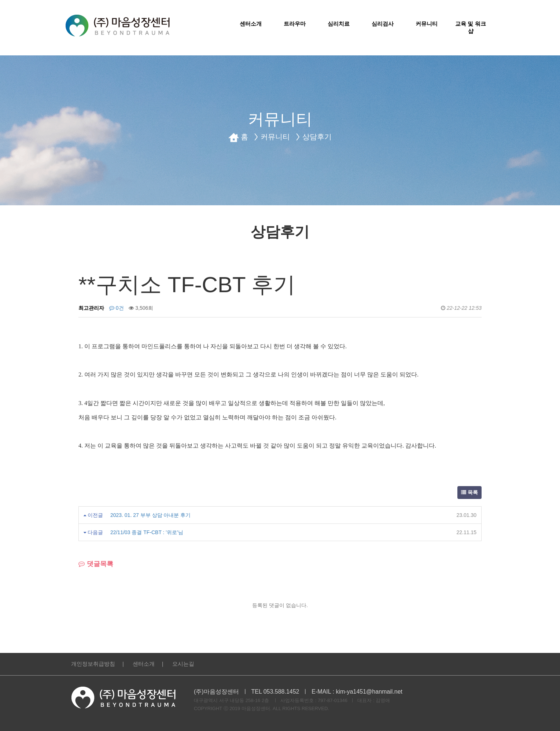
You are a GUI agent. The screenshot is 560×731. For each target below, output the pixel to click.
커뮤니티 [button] (427, 24)
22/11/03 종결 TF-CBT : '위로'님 (147, 532)
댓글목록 (96, 564)
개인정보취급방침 (93, 664)
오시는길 (183, 664)
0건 (117, 308)
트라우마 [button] (295, 24)
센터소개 (144, 664)
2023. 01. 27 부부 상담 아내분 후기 (150, 515)
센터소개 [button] (251, 24)
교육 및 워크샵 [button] (470, 27)
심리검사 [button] (383, 24)
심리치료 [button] (339, 24)
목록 (469, 492)
